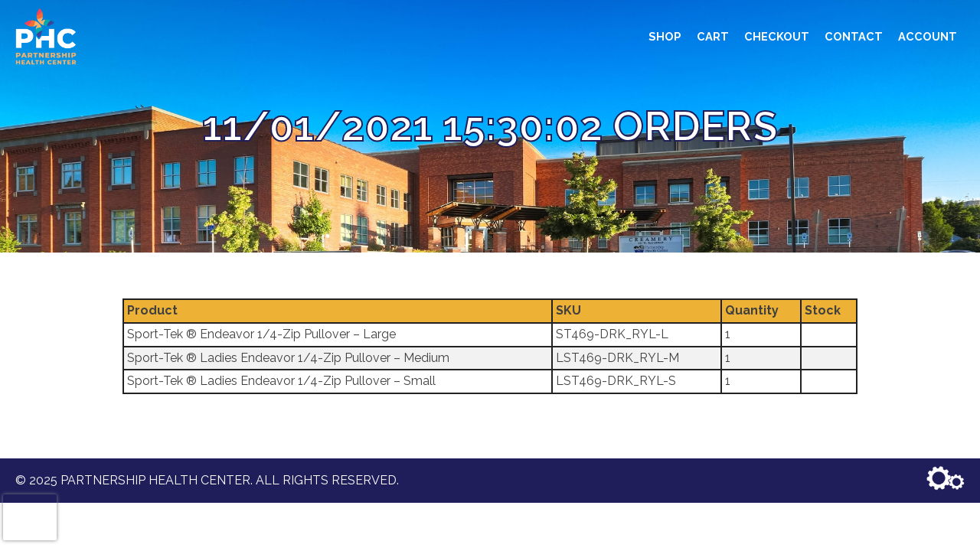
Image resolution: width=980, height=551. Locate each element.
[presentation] (30, 517)
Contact (854, 36)
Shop (665, 36)
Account (928, 36)
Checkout (777, 36)
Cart (713, 36)
